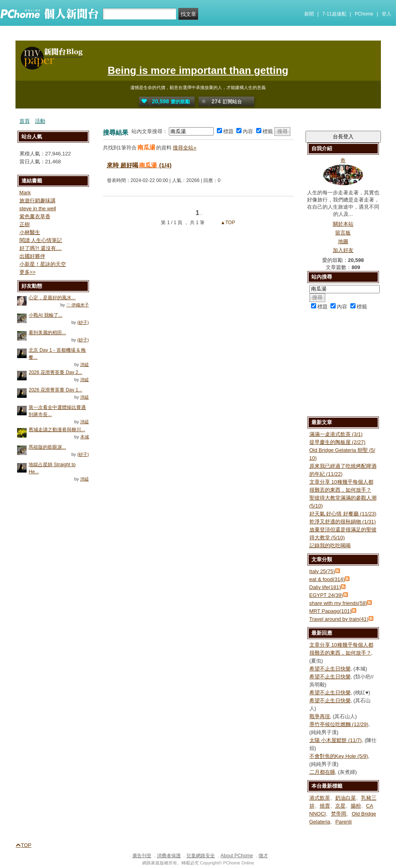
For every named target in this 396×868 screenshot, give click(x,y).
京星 (340, 806)
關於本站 (343, 224)
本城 (85, 437)
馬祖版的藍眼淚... (47, 447)
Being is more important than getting (198, 70)
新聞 (309, 14)
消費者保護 (169, 856)
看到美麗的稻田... (47, 333)
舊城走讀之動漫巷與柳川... (57, 430)
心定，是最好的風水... (52, 298)
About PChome (237, 856)
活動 (40, 121)
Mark (25, 193)
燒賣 (325, 806)
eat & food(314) (327, 579)
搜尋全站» (184, 148)
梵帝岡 (339, 814)
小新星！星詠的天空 (43, 264)
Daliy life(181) (325, 587)
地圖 (343, 241)
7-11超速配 (334, 14)
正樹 (25, 224)
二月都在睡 (322, 772)
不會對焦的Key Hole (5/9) (339, 756)
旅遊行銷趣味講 (38, 201)
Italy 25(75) (322, 571)
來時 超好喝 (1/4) (139, 165)
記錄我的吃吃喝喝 (330, 545)
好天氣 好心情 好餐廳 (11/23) (343, 514)
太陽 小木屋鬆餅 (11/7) (336, 740)
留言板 (343, 233)
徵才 (263, 856)
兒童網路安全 (201, 856)
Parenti (343, 822)
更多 (28, 272)
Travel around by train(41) (339, 619)
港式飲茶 (320, 798)
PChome (364, 14)
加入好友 (343, 250)
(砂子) (83, 322)
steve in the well (38, 208)
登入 (386, 14)
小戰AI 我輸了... (45, 315)
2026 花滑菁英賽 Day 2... (55, 372)
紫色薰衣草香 (35, 216)
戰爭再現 (320, 716)
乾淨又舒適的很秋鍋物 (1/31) (343, 522)
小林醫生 (30, 232)
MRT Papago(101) (330, 611)
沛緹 (85, 364)
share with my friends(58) (338, 603)
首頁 (25, 121)
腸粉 (356, 806)
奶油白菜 (346, 798)
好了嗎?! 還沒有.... (41, 248)
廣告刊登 (142, 856)
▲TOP (227, 223)
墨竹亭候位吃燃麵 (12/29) (339, 724)
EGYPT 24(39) (326, 595)
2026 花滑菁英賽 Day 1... (55, 390)
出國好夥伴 (32, 256)
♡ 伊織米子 (78, 305)
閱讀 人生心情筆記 (41, 240)
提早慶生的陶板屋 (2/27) (338, 442)
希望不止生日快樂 (330, 669)
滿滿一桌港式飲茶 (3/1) (336, 434)
